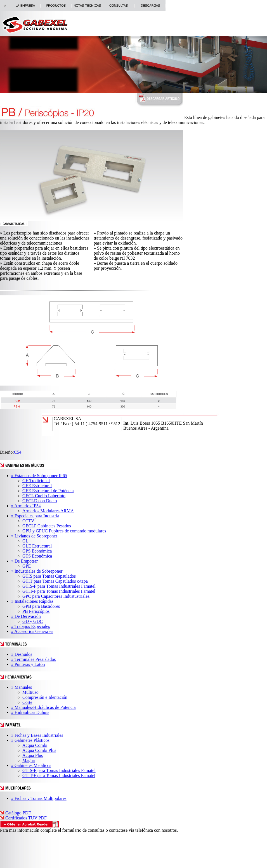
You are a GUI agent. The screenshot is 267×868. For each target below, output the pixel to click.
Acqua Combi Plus (39, 750)
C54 (18, 452)
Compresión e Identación (45, 697)
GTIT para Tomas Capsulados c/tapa (55, 581)
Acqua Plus (33, 755)
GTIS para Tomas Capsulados (49, 576)
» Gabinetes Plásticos (30, 740)
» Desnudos (22, 654)
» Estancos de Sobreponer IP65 (39, 476)
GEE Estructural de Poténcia (48, 491)
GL (25, 541)
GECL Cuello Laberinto (44, 496)
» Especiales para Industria (35, 516)
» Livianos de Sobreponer (34, 536)
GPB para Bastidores (41, 606)
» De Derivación (26, 616)
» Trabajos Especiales (31, 626)
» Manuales (22, 687)
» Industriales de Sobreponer (37, 571)
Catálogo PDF (18, 813)
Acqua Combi (35, 745)
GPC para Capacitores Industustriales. (56, 596)
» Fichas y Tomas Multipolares (39, 798)
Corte (27, 702)
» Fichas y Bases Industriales (37, 735)
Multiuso (30, 692)
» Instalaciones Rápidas (32, 601)
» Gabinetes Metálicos (31, 765)
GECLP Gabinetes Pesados (47, 526)
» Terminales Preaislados (33, 659)
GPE (27, 566)
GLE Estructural (37, 546)
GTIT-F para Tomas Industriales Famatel (59, 591)
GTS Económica (37, 556)
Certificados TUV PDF (26, 818)
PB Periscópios (36, 611)
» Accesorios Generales (32, 631)
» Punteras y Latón (28, 664)
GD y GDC (33, 621)
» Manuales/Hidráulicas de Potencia (43, 707)
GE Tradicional (36, 481)
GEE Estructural (37, 486)
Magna (29, 760)
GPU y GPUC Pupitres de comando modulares (64, 531)
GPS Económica (37, 551)
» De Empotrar (24, 561)
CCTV (28, 521)
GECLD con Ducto (40, 501)
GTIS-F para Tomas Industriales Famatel (59, 586)
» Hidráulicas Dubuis (30, 712)
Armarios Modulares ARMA (48, 511)
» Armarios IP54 (26, 506)
